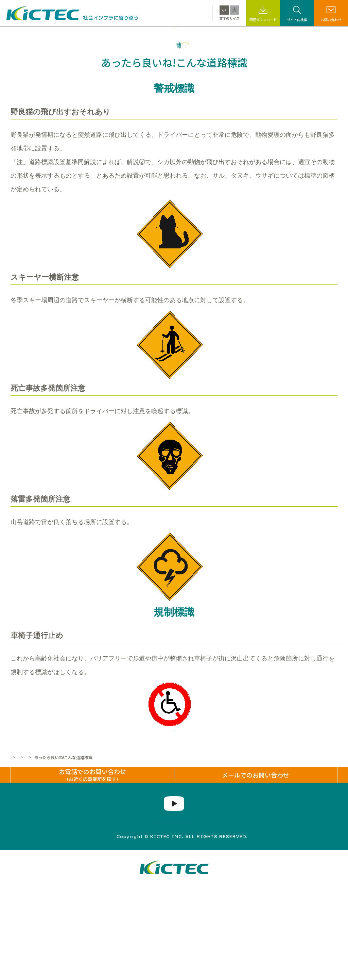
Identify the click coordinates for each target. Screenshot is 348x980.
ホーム (17, 821)
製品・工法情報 (103, 35)
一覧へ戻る (174, 785)
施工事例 (138, 35)
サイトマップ (73, 931)
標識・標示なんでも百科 (231, 35)
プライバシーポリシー (125, 931)
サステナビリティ (177, 35)
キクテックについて (55, 35)
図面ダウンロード (263, 20)
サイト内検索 (297, 20)
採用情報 (276, 35)
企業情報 (305, 35)
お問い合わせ (331, 20)
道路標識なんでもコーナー (108, 821)
